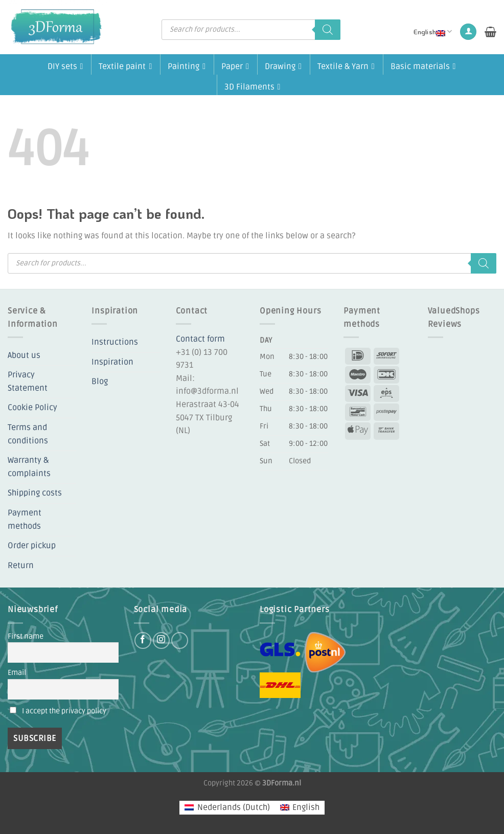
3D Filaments (253, 86)
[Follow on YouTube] (180, 640)
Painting (187, 65)
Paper (235, 65)
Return (21, 566)
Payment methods (25, 520)
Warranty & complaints (29, 467)
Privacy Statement (28, 381)
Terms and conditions (28, 434)
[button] (468, 32)
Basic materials (423, 65)
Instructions (115, 342)
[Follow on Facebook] (143, 640)
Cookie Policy (32, 408)
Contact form (200, 339)
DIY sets (65, 65)
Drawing (283, 65)
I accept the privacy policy (64, 711)
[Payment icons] (372, 393)
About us (24, 355)
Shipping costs (35, 493)
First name (26, 636)
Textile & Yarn (346, 65)
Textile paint (125, 65)
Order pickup (32, 546)
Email (17, 673)
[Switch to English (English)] (300, 808)
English (433, 32)
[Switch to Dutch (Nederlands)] (227, 808)
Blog (100, 381)
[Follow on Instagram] (161, 640)
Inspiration (112, 362)
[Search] (328, 30)
